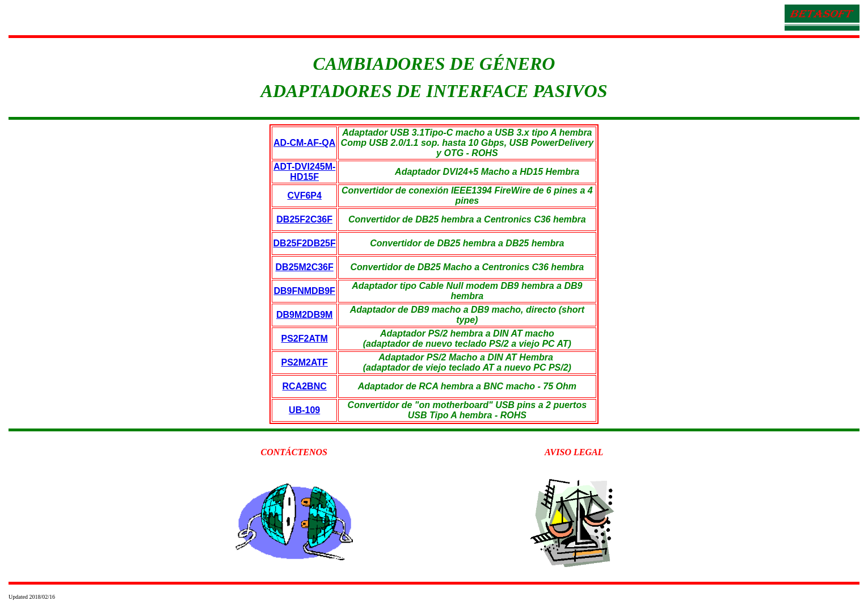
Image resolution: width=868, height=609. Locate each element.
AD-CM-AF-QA (304, 143)
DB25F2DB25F (305, 243)
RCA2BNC (305, 386)
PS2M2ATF (304, 362)
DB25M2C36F (305, 267)
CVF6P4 (304, 196)
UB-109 (304, 410)
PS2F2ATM (304, 339)
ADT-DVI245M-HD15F (304, 172)
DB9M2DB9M (305, 315)
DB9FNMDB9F (304, 291)
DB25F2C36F (304, 219)
